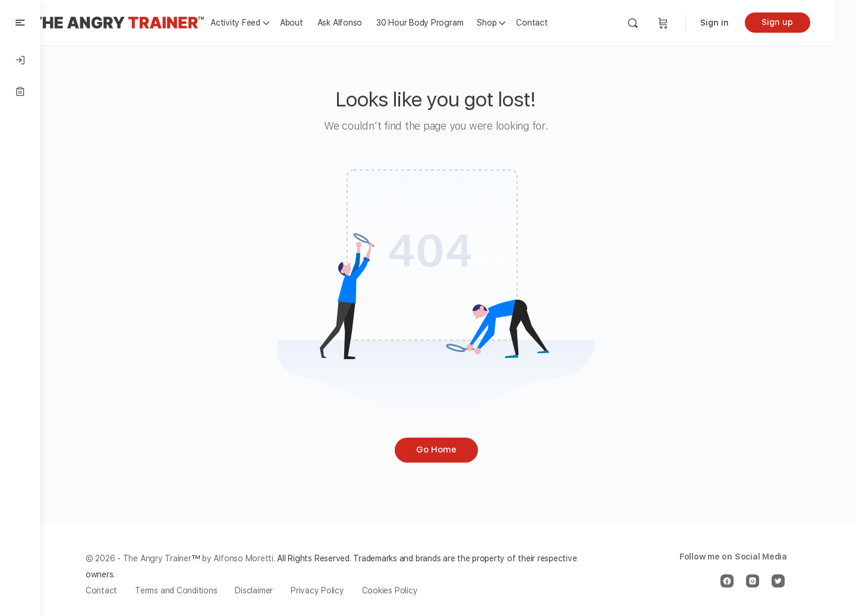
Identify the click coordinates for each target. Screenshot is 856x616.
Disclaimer (266, 590)
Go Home (448, 450)
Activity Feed (259, 23)
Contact (556, 23)
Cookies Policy (402, 590)
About (315, 23)
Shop (510, 23)
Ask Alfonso (364, 23)
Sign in (737, 23)
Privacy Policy (329, 590)
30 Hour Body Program (443, 23)
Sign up (800, 22)
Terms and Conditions (188, 590)
